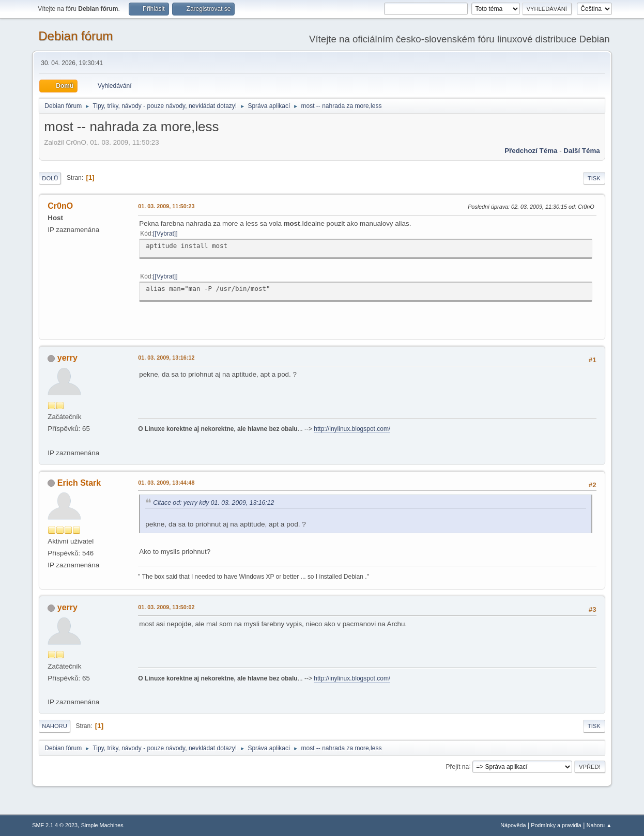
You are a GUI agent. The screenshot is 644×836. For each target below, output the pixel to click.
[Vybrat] (165, 234)
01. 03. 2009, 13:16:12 (166, 358)
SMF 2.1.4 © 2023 (55, 825)
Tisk (594, 178)
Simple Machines (102, 825)
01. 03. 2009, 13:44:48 (166, 483)
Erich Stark (79, 483)
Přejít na (457, 766)
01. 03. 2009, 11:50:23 (166, 206)
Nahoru (54, 726)
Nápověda (513, 825)
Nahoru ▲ (599, 825)
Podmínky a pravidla (556, 825)
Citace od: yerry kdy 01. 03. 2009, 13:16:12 (213, 503)
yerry (67, 358)
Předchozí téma (531, 151)
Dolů (50, 178)
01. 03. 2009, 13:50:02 (166, 607)
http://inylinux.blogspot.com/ (352, 429)
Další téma (581, 151)
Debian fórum (75, 36)
